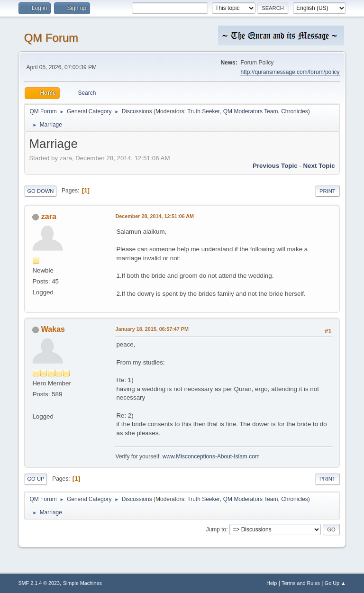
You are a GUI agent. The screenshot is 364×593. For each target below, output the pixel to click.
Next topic (319, 166)
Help (272, 583)
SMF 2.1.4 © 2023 (39, 583)
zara (49, 216)
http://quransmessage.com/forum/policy (290, 72)
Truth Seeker (204, 111)
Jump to (216, 529)
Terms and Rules (301, 583)
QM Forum (51, 38)
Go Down (40, 191)
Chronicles (295, 111)
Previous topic (275, 166)
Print (328, 191)
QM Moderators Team (251, 111)
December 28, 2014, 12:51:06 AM (155, 216)
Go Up (36, 479)
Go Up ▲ (335, 583)
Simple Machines (82, 583)
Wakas (53, 329)
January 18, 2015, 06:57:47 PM (152, 329)
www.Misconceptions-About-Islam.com (211, 456)
